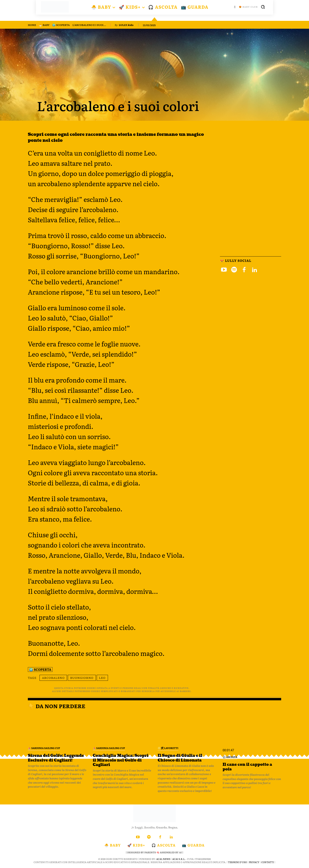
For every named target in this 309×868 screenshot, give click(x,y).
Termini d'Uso (237, 862)
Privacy (254, 862)
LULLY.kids (126, 25)
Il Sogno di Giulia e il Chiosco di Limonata (180, 758)
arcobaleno (53, 678)
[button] (263, 7)
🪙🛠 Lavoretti (168, 748)
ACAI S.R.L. (179, 859)
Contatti (268, 862)
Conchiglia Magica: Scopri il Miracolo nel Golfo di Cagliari (121, 760)
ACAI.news (163, 859)
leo (102, 678)
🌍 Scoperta (61, 25)
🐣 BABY (44, 25)
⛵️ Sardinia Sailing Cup (44, 748)
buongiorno (82, 678)
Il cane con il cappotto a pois (248, 767)
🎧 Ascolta (230, 757)
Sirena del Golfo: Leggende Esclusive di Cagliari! (56, 758)
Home (32, 25)
